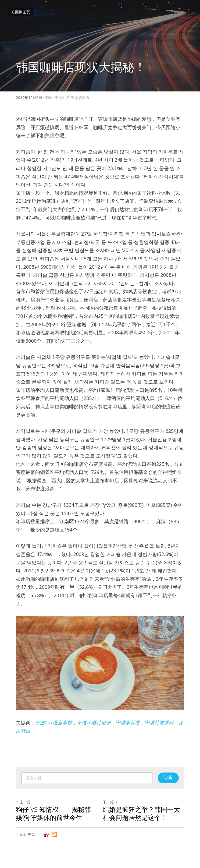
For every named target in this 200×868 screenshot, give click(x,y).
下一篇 (110, 802)
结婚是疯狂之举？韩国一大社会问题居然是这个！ (141, 813)
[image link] (100, 663)
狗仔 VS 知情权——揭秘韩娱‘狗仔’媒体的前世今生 (53, 813)
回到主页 (20, 12)
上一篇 (23, 802)
